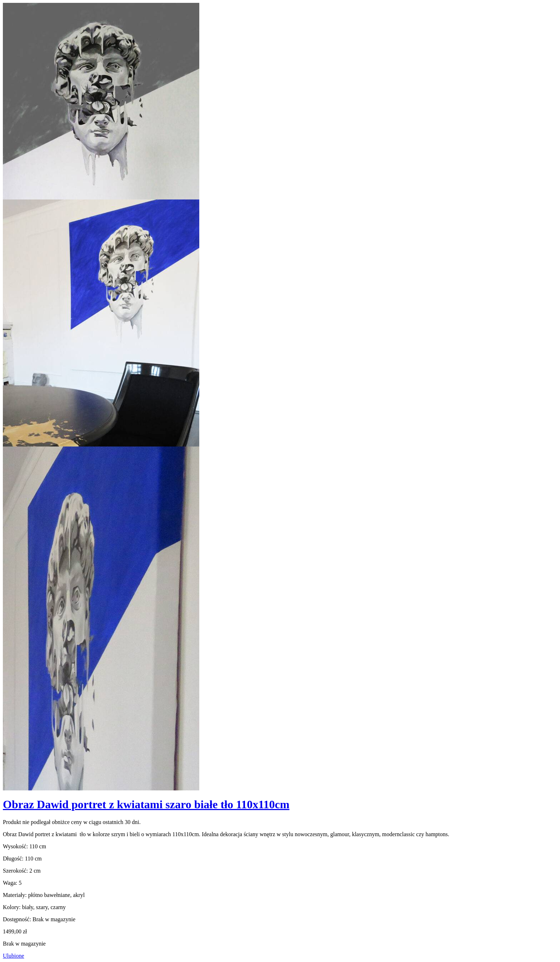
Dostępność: (17, 919)
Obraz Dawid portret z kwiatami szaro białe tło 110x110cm (146, 804)
